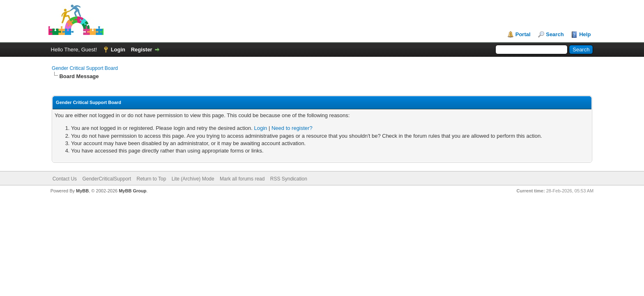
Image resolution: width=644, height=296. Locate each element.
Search (555, 34)
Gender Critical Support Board (85, 68)
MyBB (82, 191)
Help (585, 34)
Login (118, 50)
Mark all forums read (242, 179)
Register (142, 50)
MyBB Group (132, 191)
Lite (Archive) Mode (193, 179)
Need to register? (292, 128)
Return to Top (151, 179)
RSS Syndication (289, 179)
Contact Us (65, 179)
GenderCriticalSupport (107, 179)
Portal (523, 34)
